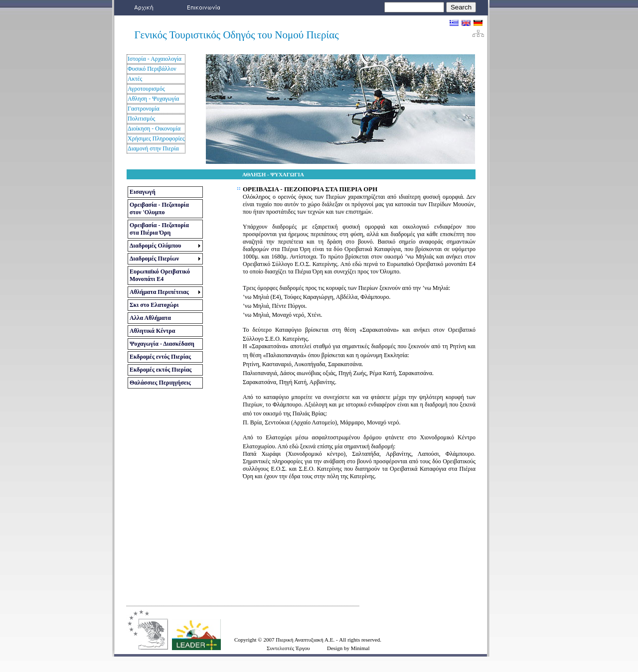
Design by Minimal (348, 648)
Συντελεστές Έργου (288, 648)
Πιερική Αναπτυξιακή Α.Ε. (306, 640)
